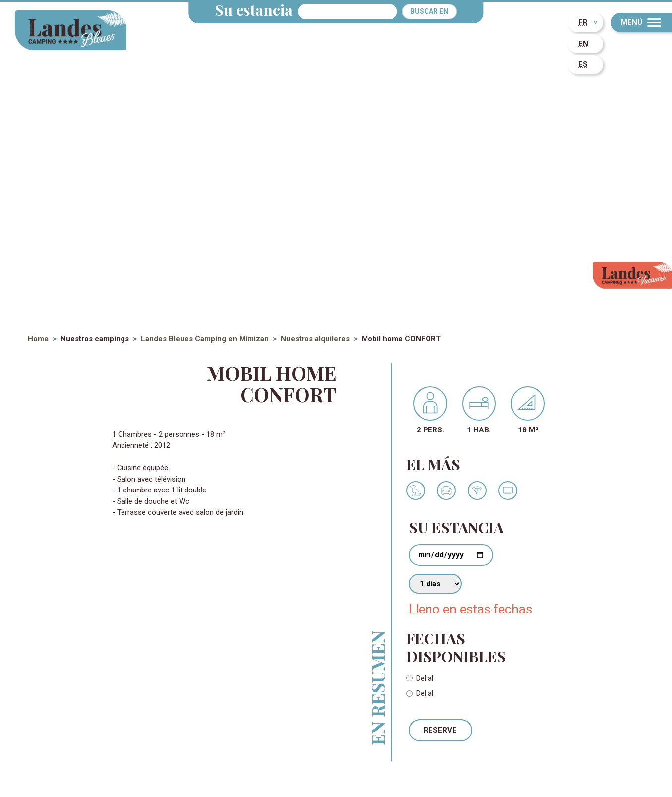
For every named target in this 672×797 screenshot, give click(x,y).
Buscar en (429, 11)
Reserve (440, 730)
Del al (425, 678)
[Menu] (641, 23)
